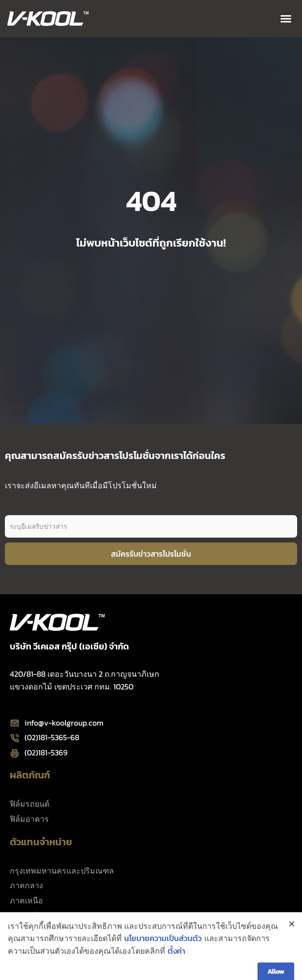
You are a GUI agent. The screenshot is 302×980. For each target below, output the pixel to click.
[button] (286, 19)
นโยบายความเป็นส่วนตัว (163, 956)
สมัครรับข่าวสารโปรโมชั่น (151, 554)
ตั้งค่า (176, 968)
